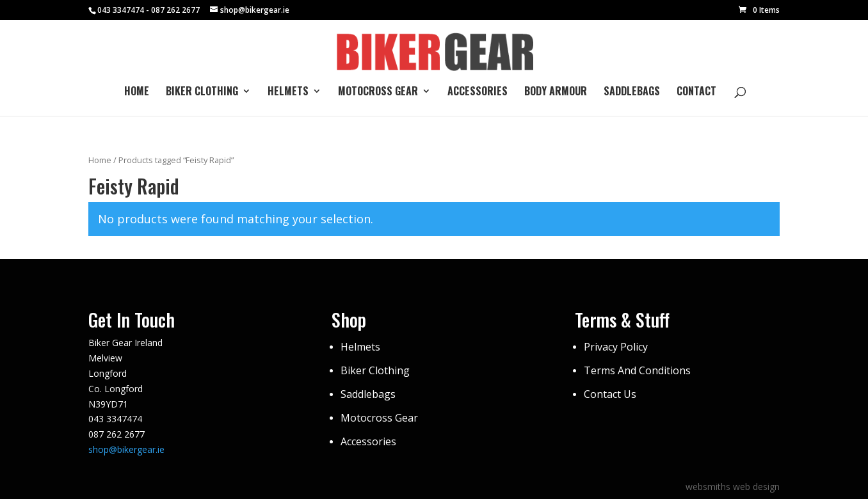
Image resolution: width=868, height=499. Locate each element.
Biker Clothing (202, 92)
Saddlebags (632, 92)
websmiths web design (733, 487)
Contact (696, 92)
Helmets (288, 92)
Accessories (478, 92)
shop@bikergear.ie (126, 449)
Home (137, 92)
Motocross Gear (378, 92)
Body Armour (556, 92)
